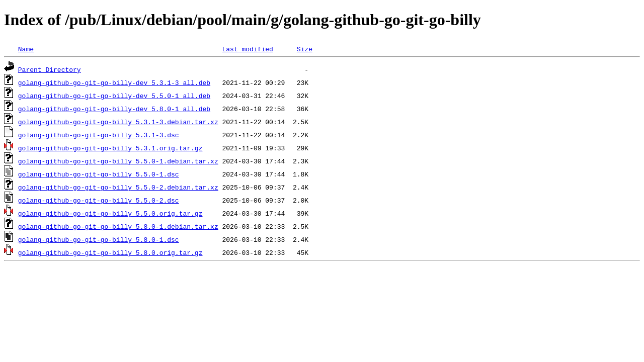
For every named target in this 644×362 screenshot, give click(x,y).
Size (305, 49)
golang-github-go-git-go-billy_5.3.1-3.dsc (99, 135)
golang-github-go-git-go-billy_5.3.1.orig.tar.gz (110, 148)
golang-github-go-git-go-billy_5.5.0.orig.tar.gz (110, 213)
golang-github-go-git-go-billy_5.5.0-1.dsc (99, 174)
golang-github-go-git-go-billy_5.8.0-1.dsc (99, 239)
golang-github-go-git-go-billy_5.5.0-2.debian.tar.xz (118, 187)
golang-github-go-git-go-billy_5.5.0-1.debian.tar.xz (118, 161)
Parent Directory (50, 69)
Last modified (247, 49)
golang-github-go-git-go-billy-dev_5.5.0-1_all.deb (114, 96)
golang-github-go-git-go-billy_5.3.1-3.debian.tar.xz (118, 122)
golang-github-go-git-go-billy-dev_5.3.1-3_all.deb (114, 82)
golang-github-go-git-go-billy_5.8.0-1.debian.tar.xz (118, 226)
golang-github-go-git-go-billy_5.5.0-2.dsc (99, 200)
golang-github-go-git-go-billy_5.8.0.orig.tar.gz (110, 252)
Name (26, 49)
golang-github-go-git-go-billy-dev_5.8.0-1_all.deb (114, 109)
